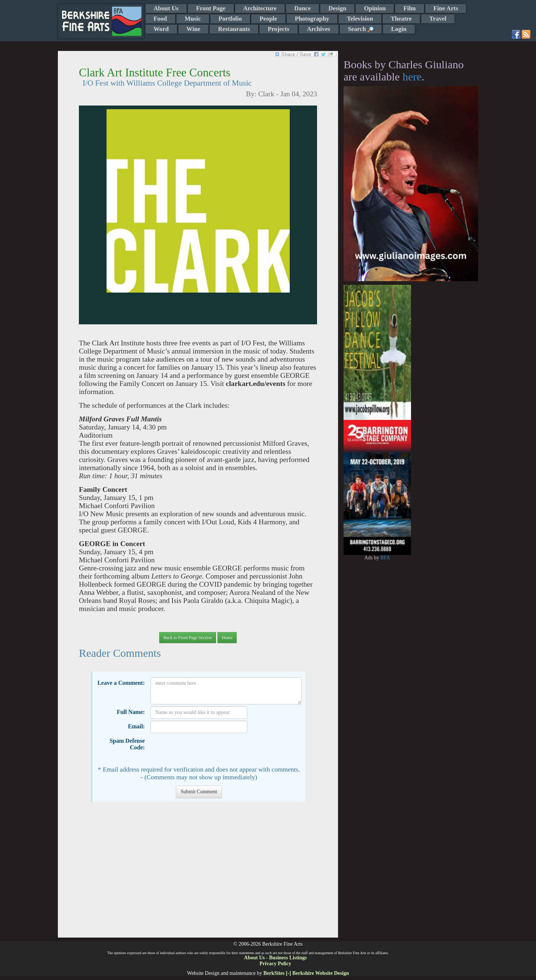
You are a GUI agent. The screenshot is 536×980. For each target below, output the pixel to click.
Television (360, 19)
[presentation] (206, 749)
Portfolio (230, 19)
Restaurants (234, 29)
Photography (312, 19)
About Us (166, 8)
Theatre (401, 19)
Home (227, 638)
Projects (278, 29)
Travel (438, 19)
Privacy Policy (275, 964)
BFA (385, 558)
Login (399, 29)
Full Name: (131, 712)
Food (160, 19)
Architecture (260, 8)
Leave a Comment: (121, 683)
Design (337, 8)
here (412, 77)
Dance (302, 8)
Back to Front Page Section (187, 638)
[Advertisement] (198, 873)
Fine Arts (446, 8)
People (268, 19)
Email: (136, 726)
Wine (194, 29)
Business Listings (288, 958)
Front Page (211, 8)
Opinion (375, 8)
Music (193, 19)
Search (361, 29)
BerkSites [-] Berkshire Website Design (306, 973)
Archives (319, 29)
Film (410, 8)
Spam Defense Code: (127, 744)
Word (161, 29)
